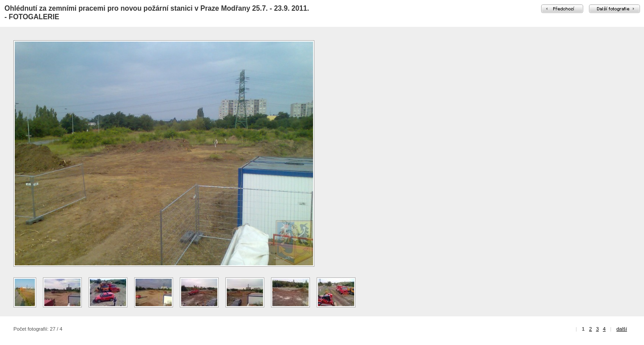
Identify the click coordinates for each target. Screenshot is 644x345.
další (622, 329)
